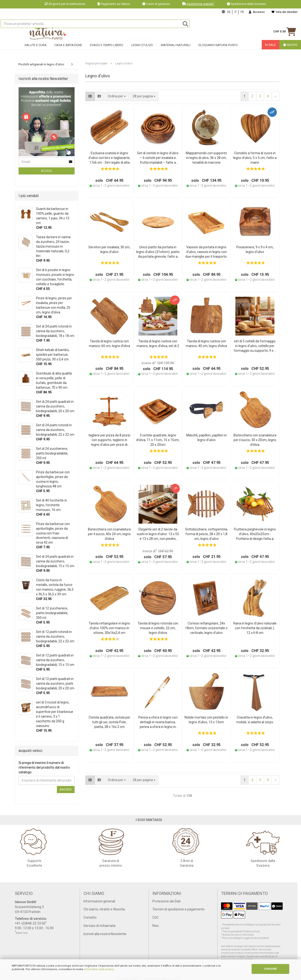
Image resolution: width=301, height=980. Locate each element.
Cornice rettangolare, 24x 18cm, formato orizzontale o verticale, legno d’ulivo (206, 628)
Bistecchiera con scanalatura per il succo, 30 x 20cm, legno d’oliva (255, 440)
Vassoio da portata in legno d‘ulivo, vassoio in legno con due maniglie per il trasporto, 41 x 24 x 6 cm (206, 252)
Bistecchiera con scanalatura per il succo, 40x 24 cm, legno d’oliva (109, 534)
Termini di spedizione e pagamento (178, 909)
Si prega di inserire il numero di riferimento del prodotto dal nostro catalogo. (44, 767)
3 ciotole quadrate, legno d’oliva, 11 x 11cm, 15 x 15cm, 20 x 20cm (158, 440)
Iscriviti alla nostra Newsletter (105, 934)
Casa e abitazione (68, 49)
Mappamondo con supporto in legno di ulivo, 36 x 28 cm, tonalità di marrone (206, 158)
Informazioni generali (99, 901)
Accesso (257, 12)
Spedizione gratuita (201, 4)
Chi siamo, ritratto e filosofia (104, 909)
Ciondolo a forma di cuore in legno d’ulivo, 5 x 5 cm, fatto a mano (255, 158)
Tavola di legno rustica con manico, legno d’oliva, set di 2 (158, 344)
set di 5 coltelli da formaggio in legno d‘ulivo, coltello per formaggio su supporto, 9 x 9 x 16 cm (255, 346)
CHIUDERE (270, 969)
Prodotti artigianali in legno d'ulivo (41, 64)
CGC (156, 917)
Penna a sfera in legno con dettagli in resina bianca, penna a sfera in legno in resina (158, 722)
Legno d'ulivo (142, 49)
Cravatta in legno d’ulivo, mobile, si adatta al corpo (255, 720)
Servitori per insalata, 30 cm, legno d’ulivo (109, 249)
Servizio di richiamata (99, 926)
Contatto (90, 917)
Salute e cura (36, 49)
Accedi (47, 171)
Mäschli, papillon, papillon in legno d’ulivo (206, 438)
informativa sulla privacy (99, 969)
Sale (271, 49)
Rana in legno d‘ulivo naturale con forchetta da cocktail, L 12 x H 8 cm (255, 628)
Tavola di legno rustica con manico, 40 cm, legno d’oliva (206, 344)
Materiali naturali (176, 49)
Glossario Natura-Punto (218, 49)
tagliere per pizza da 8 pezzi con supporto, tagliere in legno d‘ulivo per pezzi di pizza (109, 440)
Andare (66, 790)
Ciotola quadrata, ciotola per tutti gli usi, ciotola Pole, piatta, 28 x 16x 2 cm (109, 722)
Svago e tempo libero (107, 49)
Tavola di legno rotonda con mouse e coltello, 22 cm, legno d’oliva (158, 628)
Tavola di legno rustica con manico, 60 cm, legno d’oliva (109, 344)
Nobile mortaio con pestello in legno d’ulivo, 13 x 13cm (206, 720)
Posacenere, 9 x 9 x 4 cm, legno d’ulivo (255, 249)
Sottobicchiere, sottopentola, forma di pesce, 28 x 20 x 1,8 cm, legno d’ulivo (206, 534)
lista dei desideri (285, 12)
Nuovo (290, 49)
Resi (156, 926)
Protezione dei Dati (166, 901)
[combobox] (144, 96)
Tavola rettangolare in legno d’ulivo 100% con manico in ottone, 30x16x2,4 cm (109, 628)
